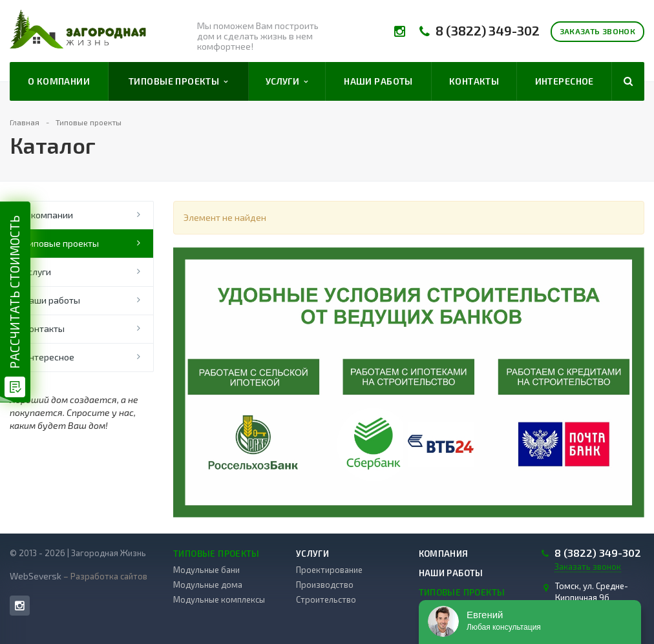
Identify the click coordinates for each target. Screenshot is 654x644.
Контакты (474, 81)
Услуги (287, 81)
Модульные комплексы (219, 599)
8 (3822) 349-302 (488, 31)
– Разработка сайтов (104, 576)
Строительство (326, 599)
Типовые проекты (178, 81)
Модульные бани (206, 570)
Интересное (564, 81)
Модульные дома (208, 585)
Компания (444, 554)
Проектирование (329, 570)
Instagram (20, 606)
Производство (325, 585)
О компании (59, 81)
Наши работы (378, 81)
